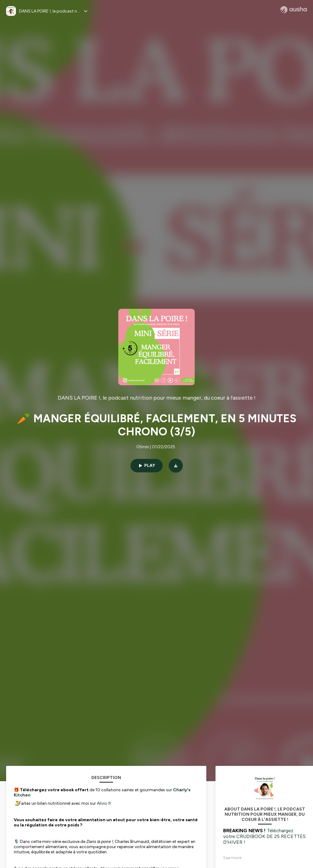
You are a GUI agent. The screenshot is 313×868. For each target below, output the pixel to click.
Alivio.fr (104, 803)
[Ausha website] (294, 10)
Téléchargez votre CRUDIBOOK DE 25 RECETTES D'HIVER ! (264, 836)
